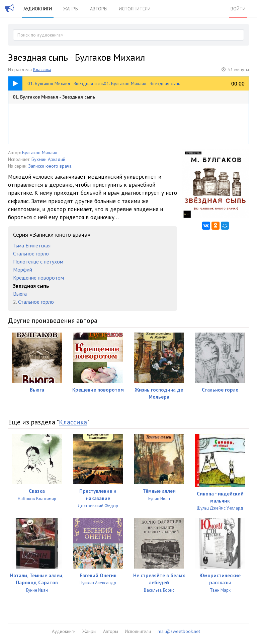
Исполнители (135, 9)
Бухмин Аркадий (48, 159)
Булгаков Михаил (40, 153)
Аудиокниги (38, 9)
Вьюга (20, 294)
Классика (42, 69)
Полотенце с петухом (38, 261)
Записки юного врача (50, 166)
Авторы (99, 9)
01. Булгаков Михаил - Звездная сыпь (54, 97)
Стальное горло (31, 253)
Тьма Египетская (32, 245)
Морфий (23, 270)
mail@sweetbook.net (179, 631)
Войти (238, 9)
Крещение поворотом (38, 278)
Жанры (71, 9)
